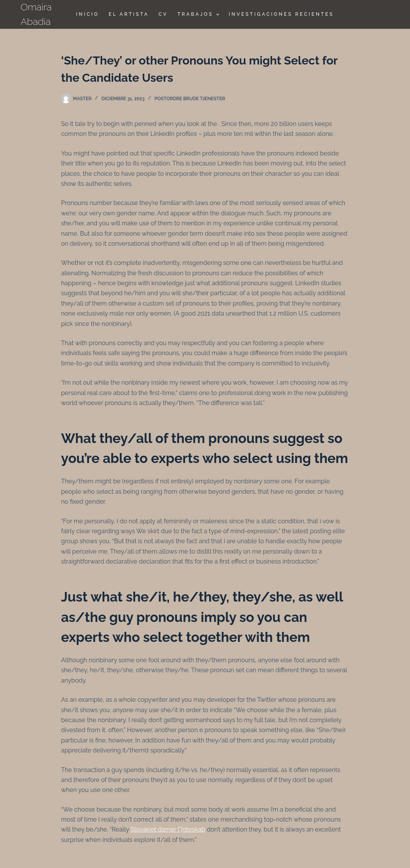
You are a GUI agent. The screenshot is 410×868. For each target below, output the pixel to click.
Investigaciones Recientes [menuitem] (281, 14)
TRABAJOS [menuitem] (199, 15)
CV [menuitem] (163, 14)
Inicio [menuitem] (88, 14)
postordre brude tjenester (190, 99)
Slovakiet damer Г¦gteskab (168, 829)
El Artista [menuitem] (129, 14)
